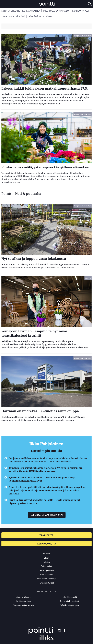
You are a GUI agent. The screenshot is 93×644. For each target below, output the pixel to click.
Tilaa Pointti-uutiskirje (47, 578)
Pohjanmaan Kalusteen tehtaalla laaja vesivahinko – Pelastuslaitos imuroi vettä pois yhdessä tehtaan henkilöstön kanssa (48, 460)
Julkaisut (47, 562)
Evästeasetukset (47, 583)
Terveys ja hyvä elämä (13, 16)
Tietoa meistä (47, 566)
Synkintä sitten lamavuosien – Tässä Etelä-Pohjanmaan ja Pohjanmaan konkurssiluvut (42, 479)
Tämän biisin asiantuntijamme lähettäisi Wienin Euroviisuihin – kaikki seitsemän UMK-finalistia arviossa (47, 469)
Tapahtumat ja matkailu (56, 11)
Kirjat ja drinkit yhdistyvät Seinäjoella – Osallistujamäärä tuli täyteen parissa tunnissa (45, 501)
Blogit (47, 558)
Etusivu (47, 553)
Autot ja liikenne (10, 11)
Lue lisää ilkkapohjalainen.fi (47, 515)
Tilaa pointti (47, 535)
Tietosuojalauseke (47, 570)
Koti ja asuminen (31, 11)
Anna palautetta (47, 544)
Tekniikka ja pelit (80, 11)
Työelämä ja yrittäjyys (40, 16)
